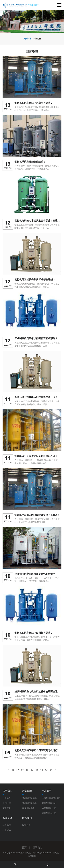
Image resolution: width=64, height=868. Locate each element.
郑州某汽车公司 (49, 803)
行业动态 (37, 38)
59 (27, 770)
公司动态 (7, 825)
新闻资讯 (27, 38)
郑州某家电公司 (49, 813)
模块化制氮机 (28, 808)
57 (18, 770)
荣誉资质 (7, 808)
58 (23, 770)
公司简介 (7, 798)
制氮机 (33, 856)
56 (13, 770)
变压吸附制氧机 (29, 803)
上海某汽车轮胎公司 (51, 798)
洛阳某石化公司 (49, 808)
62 (42, 770)
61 (37, 770)
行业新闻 (7, 830)
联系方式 (26, 825)
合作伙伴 (7, 803)
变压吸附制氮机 (29, 798)
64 (51, 770)
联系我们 (37, 847)
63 (46, 770)
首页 (24, 847)
